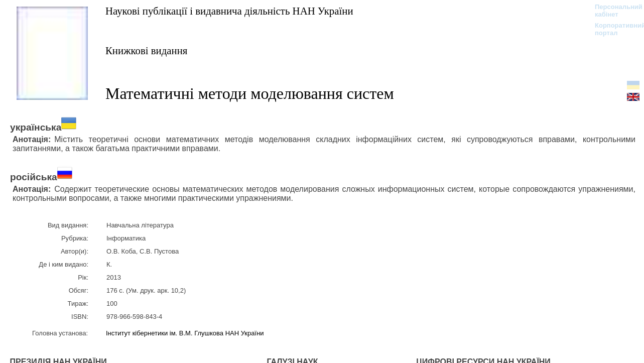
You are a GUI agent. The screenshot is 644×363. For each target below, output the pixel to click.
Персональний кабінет (614, 11)
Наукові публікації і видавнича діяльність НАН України (229, 11)
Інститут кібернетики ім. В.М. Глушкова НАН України (185, 333)
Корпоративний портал (614, 29)
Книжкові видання (146, 50)
